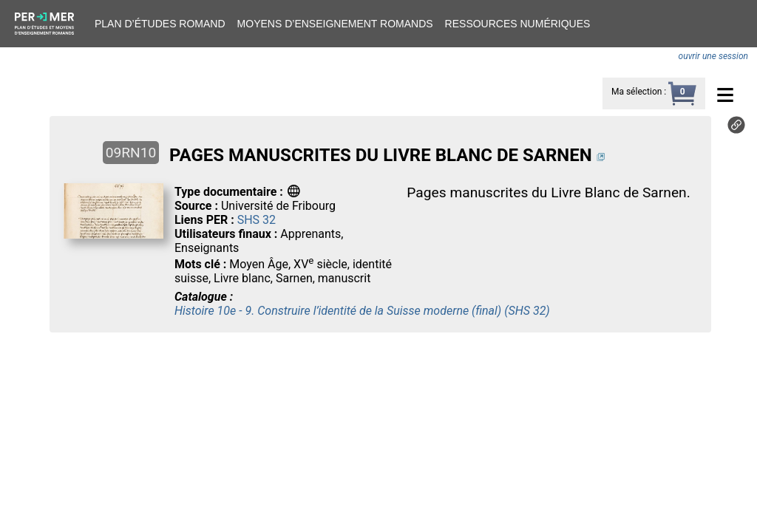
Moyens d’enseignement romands (335, 24)
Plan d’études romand (160, 24)
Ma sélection (637, 92)
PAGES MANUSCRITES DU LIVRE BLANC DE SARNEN (381, 155)
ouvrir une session (713, 56)
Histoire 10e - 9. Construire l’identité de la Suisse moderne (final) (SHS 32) (362, 311)
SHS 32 (257, 220)
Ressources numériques (518, 24)
